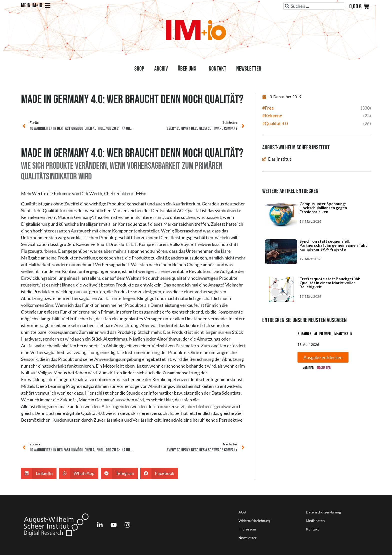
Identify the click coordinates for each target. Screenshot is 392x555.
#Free (268, 108)
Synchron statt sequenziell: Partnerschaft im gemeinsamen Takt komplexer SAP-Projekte (333, 245)
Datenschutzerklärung (323, 512)
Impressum (247, 529)
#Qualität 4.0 (275, 123)
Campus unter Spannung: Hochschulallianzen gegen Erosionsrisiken (323, 208)
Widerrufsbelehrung (254, 521)
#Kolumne (272, 116)
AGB (242, 512)
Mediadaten (315, 521)
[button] (39, 473)
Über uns (188, 69)
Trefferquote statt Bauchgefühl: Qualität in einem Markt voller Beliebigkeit (330, 283)
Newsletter (249, 69)
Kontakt (217, 69)
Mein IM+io (36, 6)
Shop (139, 69)
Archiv (161, 69)
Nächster (324, 368)
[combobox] (314, 6)
